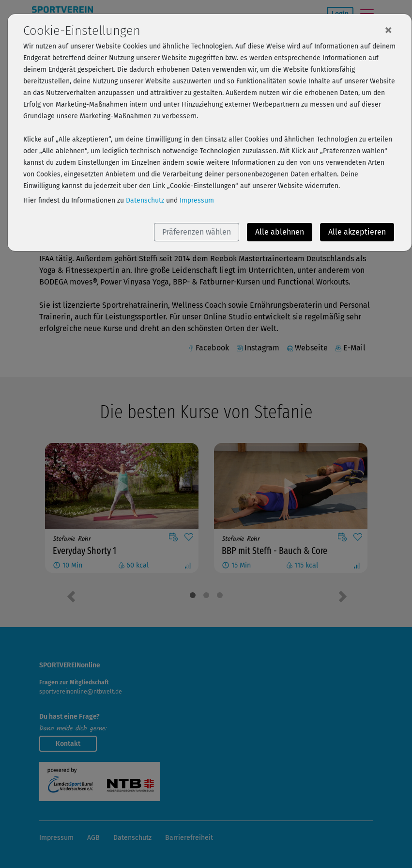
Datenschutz (145, 200)
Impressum (197, 200)
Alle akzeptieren (357, 232)
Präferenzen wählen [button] (197, 232)
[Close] (388, 30)
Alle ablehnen (280, 232)
